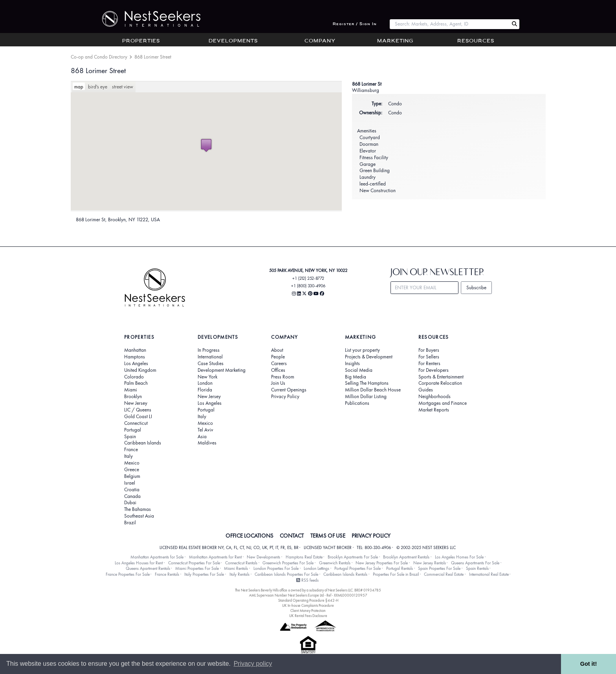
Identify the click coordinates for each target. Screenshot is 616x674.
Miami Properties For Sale (197, 568)
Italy (128, 456)
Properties (141, 41)
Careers (279, 364)
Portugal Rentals (400, 568)
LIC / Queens (138, 410)
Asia (202, 437)
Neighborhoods (434, 397)
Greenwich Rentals (335, 563)
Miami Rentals (236, 568)
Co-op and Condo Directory (99, 57)
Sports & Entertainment (441, 377)
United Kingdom (140, 370)
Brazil (130, 523)
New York (207, 377)
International (210, 357)
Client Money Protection (308, 611)
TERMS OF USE (328, 536)
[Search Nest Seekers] (514, 24)
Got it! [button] (588, 664)
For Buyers (429, 350)
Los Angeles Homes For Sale (459, 557)
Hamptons (135, 357)
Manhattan (135, 350)
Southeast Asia (139, 516)
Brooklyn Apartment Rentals (406, 557)
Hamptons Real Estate (304, 557)
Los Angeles (136, 364)
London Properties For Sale (276, 568)
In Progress (209, 350)
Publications (357, 403)
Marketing (395, 41)
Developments (233, 41)
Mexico (132, 463)
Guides (426, 390)
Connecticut (136, 423)
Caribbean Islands (143, 443)
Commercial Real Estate (444, 574)
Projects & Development (369, 357)
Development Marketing (222, 370)
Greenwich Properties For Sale (288, 563)
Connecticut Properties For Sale (194, 563)
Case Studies (211, 364)
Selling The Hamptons (367, 383)
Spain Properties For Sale (439, 568)
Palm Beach (136, 383)
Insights (352, 364)
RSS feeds (307, 580)
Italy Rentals (239, 574)
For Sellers (429, 357)
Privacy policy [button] (253, 664)
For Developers (434, 370)
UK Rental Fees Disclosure (308, 616)
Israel (130, 483)
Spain (130, 437)
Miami (131, 390)
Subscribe (476, 287)
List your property (362, 350)
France (131, 450)
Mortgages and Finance (443, 403)
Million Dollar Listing (366, 397)
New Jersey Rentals (430, 563)
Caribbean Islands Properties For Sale (286, 574)
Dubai (130, 503)
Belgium (132, 476)
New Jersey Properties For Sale (382, 563)
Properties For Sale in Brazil (396, 574)
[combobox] (449, 24)
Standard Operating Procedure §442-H (308, 600)
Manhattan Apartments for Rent (215, 557)
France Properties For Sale (128, 574)
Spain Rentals (477, 568)
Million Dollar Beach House (373, 390)
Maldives (207, 443)
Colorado (134, 377)
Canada (132, 496)
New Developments (263, 557)
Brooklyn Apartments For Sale (353, 557)
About (277, 350)
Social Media (359, 370)
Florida (205, 390)
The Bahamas (137, 509)
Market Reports (434, 410)
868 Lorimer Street (98, 71)
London (205, 383)
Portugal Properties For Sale (357, 568)
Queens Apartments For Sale (475, 563)
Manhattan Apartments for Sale (157, 557)
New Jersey (136, 403)
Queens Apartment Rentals (148, 568)
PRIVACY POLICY (371, 536)
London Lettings (316, 568)
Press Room (283, 377)
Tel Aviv (205, 430)
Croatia (132, 490)
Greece (132, 470)
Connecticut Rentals (241, 563)
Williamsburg (366, 90)
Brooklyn (133, 397)
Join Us (278, 383)
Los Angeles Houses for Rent (139, 563)
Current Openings (289, 390)
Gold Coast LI (138, 417)
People (278, 357)
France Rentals (167, 574)
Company (320, 41)
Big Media (356, 377)
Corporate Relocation (440, 383)
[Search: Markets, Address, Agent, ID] (449, 24)
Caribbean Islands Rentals (345, 574)
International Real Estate (489, 574)
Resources (476, 41)
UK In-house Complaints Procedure (308, 605)
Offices (278, 370)
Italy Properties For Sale (204, 574)
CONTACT (292, 536)
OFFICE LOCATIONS (249, 536)
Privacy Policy (285, 397)
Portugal (133, 430)
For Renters (429, 364)
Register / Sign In (355, 24)
